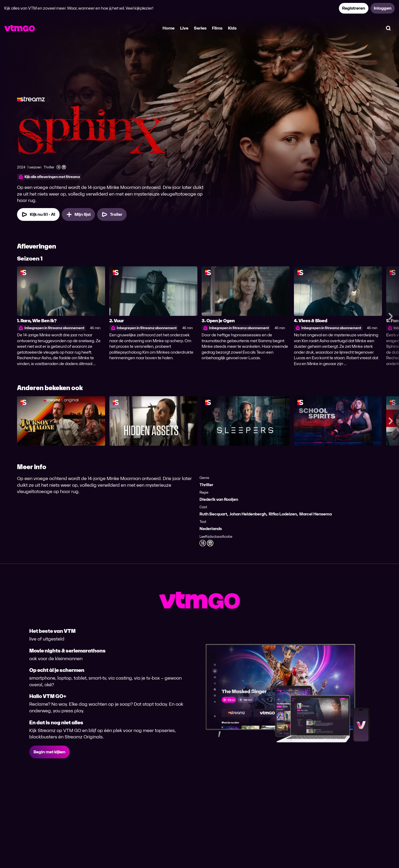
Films (217, 28)
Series (200, 28)
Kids (232, 28)
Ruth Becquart (213, 514)
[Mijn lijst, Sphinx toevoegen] (78, 214)
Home (169, 28)
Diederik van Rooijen (219, 499)
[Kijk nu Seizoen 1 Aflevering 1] (38, 214)
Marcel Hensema (315, 514)
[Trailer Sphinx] (112, 214)
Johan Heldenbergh (248, 514)
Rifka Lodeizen (283, 514)
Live (184, 28)
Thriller (206, 485)
